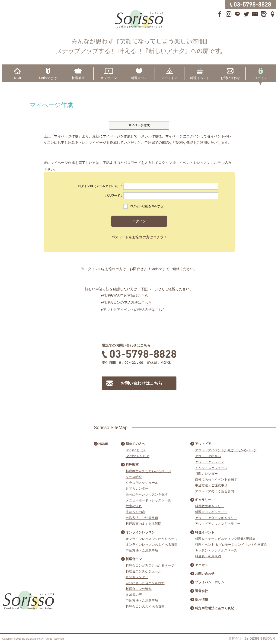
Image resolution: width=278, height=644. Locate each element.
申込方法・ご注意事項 (142, 518)
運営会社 (201, 591)
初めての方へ (135, 444)
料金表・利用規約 (208, 556)
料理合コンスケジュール (144, 571)
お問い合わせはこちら (141, 383)
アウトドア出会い (208, 456)
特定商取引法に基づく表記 (214, 608)
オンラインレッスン (140, 532)
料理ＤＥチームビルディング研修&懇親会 (225, 539)
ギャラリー (203, 500)
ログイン (261, 78)
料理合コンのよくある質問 (145, 606)
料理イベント (200, 78)
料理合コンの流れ (139, 589)
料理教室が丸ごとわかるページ (148, 471)
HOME (18, 78)
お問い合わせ (230, 78)
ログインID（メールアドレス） (99, 186)
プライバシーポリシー (211, 582)
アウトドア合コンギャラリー (216, 518)
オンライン (109, 78)
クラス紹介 (134, 477)
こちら (143, 295)
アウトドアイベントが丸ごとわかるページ (226, 450)
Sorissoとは (48, 78)
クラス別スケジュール (142, 483)
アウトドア (170, 78)
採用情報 (201, 599)
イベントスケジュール (211, 468)
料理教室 (78, 78)
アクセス (201, 565)
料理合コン (139, 78)
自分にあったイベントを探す (216, 479)
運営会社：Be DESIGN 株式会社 (252, 638)
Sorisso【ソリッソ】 (139, 19)
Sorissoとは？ (136, 450)
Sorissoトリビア (138, 456)
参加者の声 (134, 595)
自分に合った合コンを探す (145, 583)
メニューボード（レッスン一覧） (150, 500)
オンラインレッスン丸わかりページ (152, 539)
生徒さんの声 (135, 512)
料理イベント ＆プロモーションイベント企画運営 (231, 545)
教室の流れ (134, 506)
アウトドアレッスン (210, 462)
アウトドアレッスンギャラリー (218, 524)
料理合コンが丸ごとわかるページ (150, 565)
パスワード (113, 196)
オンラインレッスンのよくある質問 (152, 545)
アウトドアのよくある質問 (214, 491)
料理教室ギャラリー (210, 506)
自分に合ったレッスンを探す (147, 494)
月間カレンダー (137, 488)
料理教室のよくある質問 (144, 524)
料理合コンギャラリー (211, 512)
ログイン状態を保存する (147, 206)
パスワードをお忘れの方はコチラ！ (139, 237)
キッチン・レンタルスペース (216, 550)
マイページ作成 (139, 125)
